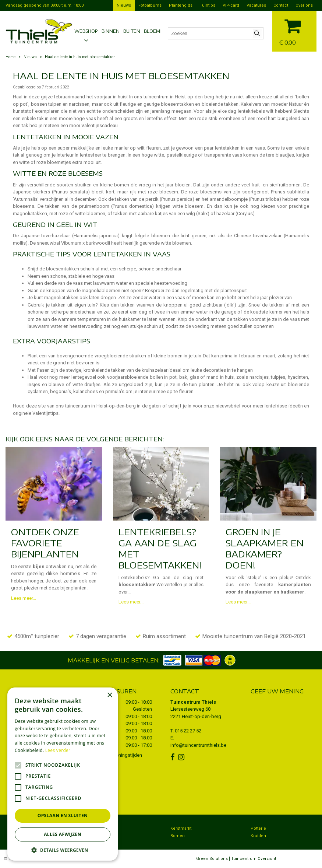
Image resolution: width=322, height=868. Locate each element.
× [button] (109, 695)
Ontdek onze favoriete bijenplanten (45, 543)
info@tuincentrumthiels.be (198, 745)
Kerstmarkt (181, 828)
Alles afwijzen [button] (63, 834)
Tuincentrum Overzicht (254, 859)
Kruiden (258, 836)
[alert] (63, 774)
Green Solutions (212, 859)
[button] (63, 850)
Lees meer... (24, 598)
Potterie (258, 828)
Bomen (178, 836)
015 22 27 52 (188, 731)
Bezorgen (99, 828)
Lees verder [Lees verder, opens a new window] (58, 750)
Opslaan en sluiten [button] (63, 815)
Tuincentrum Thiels (193, 702)
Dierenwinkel (103, 836)
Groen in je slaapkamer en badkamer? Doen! (265, 548)
